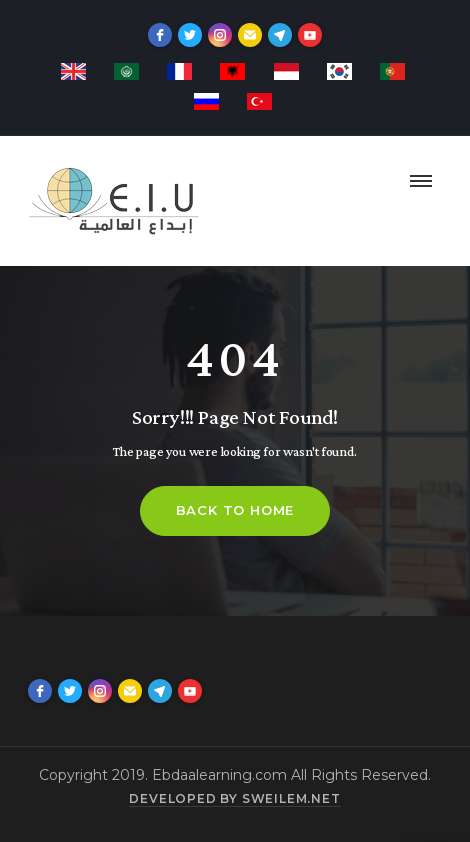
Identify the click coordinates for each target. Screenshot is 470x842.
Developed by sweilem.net (234, 798)
